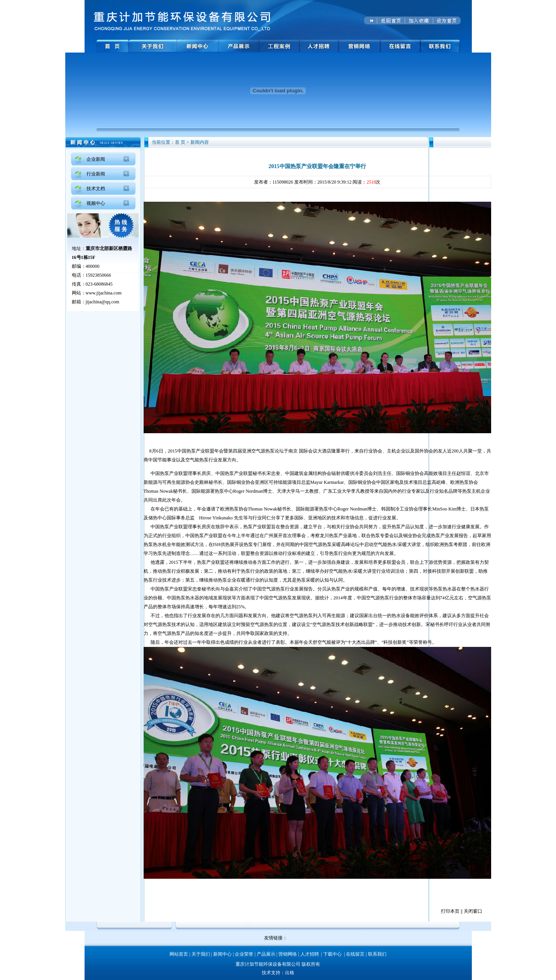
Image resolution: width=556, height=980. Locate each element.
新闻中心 (222, 954)
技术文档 (96, 189)
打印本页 (450, 911)
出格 (290, 973)
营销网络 (288, 954)
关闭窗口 (473, 911)
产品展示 (266, 954)
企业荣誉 (244, 954)
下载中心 (332, 954)
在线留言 (355, 954)
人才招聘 (310, 954)
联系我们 (377, 954)
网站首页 (179, 954)
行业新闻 (96, 174)
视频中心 (96, 203)
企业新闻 (96, 159)
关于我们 (201, 954)
